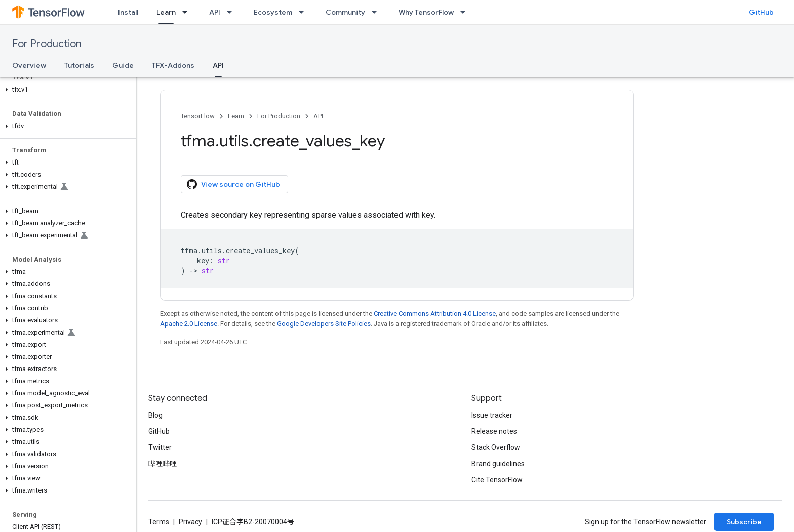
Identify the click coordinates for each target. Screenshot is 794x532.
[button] (66, 90)
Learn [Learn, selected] (166, 12)
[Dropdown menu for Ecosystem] (304, 12)
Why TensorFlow (426, 12)
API (215, 12)
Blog (155, 415)
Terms (159, 522)
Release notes (494, 431)
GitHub (761, 12)
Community (345, 12)
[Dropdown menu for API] (232, 12)
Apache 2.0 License (189, 324)
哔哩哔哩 (163, 464)
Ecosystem (273, 12)
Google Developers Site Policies (324, 324)
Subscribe (744, 522)
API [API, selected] (218, 65)
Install (128, 12)
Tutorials (79, 65)
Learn (236, 116)
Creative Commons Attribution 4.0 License (435, 314)
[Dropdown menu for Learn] (188, 12)
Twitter (160, 447)
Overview (29, 65)
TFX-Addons (173, 65)
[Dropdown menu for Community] (377, 12)
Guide (123, 65)
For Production (47, 44)
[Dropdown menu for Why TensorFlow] (466, 12)
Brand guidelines (498, 464)
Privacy (190, 522)
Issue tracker (492, 415)
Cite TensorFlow (497, 480)
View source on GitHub (233, 184)
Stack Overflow (496, 447)
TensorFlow (198, 116)
